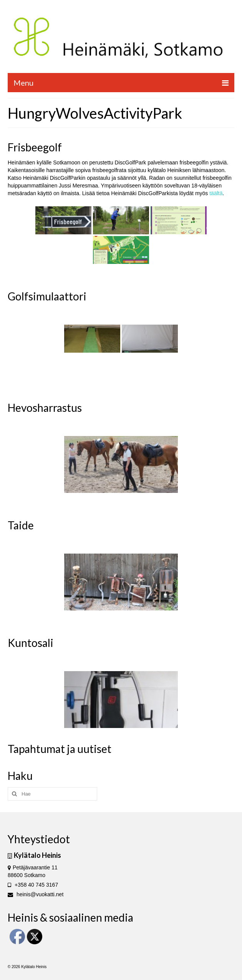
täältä (216, 193)
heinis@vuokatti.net (36, 894)
